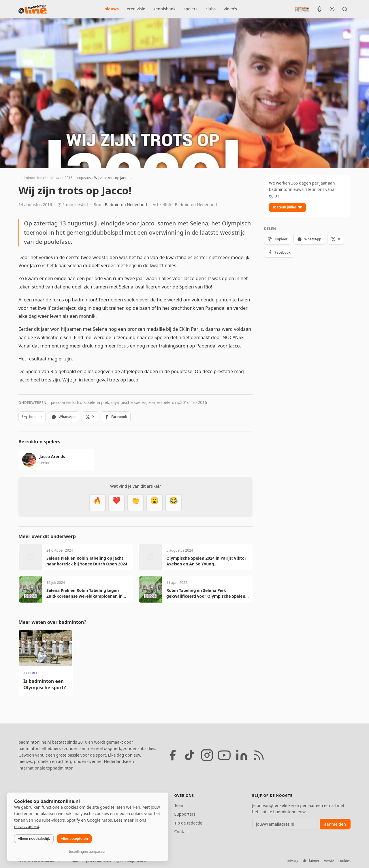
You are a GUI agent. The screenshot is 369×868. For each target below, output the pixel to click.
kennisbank (164, 9)
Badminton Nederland (126, 205)
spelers (191, 9)
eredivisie (136, 9)
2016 (68, 178)
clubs (211, 9)
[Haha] (174, 503)
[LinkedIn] (242, 755)
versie (329, 861)
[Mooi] (116, 503)
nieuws (112, 9)
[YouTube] (224, 755)
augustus (83, 178)
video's (230, 9)
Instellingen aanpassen (88, 851)
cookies (344, 861)
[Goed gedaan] (135, 503)
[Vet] (97, 503)
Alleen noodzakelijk (34, 838)
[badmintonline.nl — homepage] (33, 9)
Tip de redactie (188, 823)
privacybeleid (27, 826)
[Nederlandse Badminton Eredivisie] (302, 9)
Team (179, 805)
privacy (292, 861)
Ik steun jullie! (287, 207)
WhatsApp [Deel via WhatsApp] (64, 417)
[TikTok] (190, 755)
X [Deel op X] (90, 417)
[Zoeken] (345, 9)
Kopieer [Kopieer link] (32, 417)
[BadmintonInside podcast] (319, 9)
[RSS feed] (259, 755)
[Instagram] (207, 755)
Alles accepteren (74, 838)
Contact (181, 832)
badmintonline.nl (32, 178)
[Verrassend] (155, 503)
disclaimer (311, 861)
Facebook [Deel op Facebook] (116, 417)
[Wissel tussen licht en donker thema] (332, 9)
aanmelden (335, 824)
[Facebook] (172, 755)
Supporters (185, 814)
